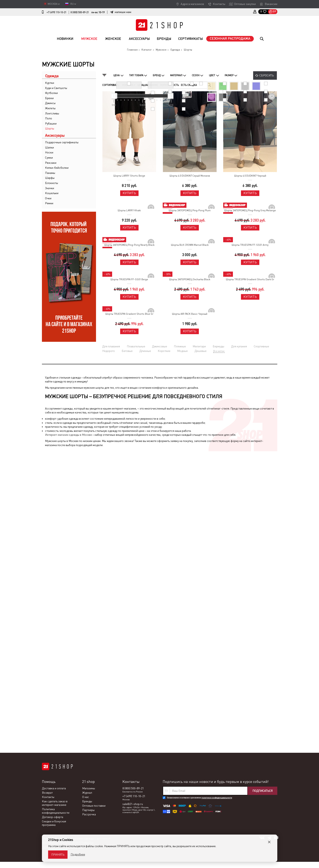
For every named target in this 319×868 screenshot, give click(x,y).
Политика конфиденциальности (56, 511)
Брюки (49, 98)
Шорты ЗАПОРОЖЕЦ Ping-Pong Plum (190, 210)
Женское (113, 39)
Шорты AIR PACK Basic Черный (190, 314)
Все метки (219, 351)
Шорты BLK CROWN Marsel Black (190, 245)
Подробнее (78, 854)
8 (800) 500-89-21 (80, 12)
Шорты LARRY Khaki (129, 210)
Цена (140, 85)
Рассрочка (89, 514)
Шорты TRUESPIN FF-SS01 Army (250, 245)
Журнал (87, 493)
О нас (86, 497)
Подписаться (262, 491)
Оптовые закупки (245, 4)
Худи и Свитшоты (56, 88)
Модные (182, 351)
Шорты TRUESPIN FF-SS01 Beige (129, 279)
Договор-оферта (53, 517)
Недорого (109, 351)
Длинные (145, 351)
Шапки (49, 147)
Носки (49, 152)
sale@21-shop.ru (133, 504)
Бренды (164, 39)
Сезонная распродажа (230, 39)
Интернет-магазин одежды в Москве (68, 435)
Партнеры (88, 510)
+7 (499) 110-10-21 (56, 12)
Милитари (199, 346)
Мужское (89, 39)
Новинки (65, 39)
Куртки (50, 83)
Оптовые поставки (94, 506)
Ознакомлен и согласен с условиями (199, 498)
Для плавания (111, 346)
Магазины (89, 488)
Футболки (51, 93)
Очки (48, 198)
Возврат (47, 493)
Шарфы (50, 178)
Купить (129, 193)
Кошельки (52, 193)
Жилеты (50, 108)
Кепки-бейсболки (57, 168)
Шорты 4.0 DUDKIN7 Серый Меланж (190, 176)
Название (152, 85)
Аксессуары (139, 39)
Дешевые (200, 351)
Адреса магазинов (192, 4)
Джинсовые (159, 346)
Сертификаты (190, 39)
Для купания (239, 346)
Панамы (50, 173)
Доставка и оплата (54, 488)
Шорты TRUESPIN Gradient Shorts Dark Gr (250, 279)
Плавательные (136, 346)
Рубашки (51, 123)
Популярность (169, 85)
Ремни (49, 203)
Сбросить (267, 75)
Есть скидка (189, 85)
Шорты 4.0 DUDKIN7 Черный (250, 176)
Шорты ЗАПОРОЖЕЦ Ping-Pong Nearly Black (129, 245)
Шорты (50, 128)
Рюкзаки (51, 163)
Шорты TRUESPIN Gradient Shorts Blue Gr (129, 314)
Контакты (219, 4)
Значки (50, 188)
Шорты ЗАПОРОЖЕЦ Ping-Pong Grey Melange (250, 210)
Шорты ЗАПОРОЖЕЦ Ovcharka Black (190, 279)
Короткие (164, 351)
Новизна (129, 85)
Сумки (49, 158)
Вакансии (271, 4)
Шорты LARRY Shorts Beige (129, 176)
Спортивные (261, 346)
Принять (58, 855)
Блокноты (52, 183)
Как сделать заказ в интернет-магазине (55, 503)
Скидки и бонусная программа (54, 523)
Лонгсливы (52, 113)
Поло (49, 118)
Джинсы (50, 103)
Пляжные (180, 346)
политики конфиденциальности (217, 498)
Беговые (127, 351)
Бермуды (218, 346)
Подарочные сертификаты (62, 142)
